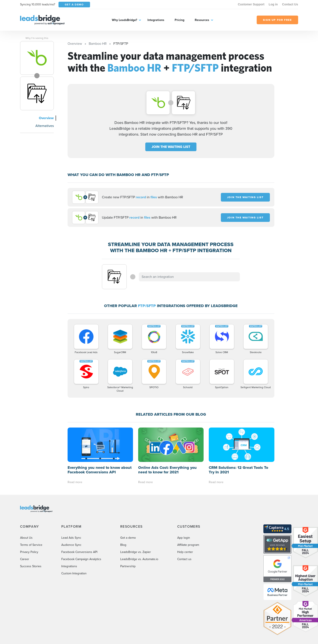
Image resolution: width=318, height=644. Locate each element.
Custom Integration (74, 573)
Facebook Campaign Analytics (81, 559)
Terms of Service (31, 545)
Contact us (184, 559)
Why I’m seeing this (37, 38)
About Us (26, 538)
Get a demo (128, 538)
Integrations (156, 20)
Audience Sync (71, 545)
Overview (46, 118)
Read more (75, 482)
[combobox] (189, 277)
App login (184, 538)
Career (25, 559)
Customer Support (251, 4)
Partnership (128, 566)
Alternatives (45, 126)
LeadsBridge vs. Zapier (136, 552)
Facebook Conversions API (79, 552)
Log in (273, 4)
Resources (202, 20)
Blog (123, 545)
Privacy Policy (29, 552)
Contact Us (290, 4)
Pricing (180, 20)
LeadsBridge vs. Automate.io (139, 559)
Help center (185, 552)
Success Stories (31, 566)
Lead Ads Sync (71, 538)
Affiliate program (188, 545)
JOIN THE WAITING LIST (171, 147)
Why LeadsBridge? (124, 20)
